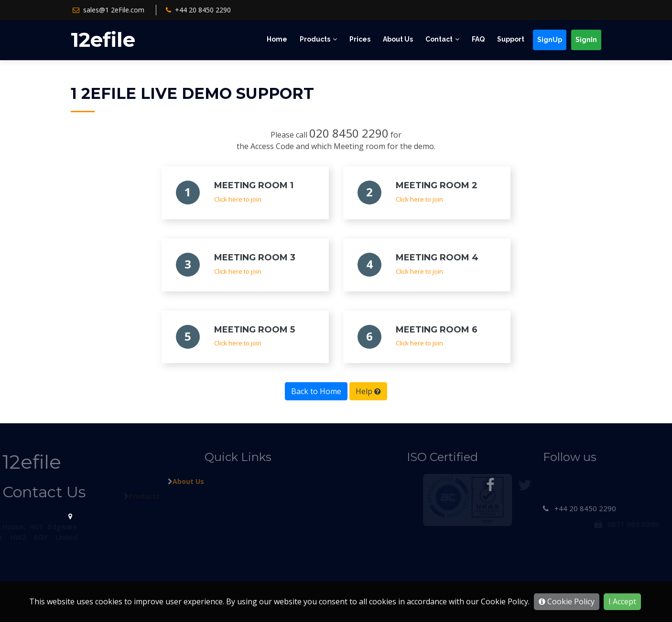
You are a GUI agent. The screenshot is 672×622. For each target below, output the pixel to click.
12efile (103, 40)
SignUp (550, 40)
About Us (398, 39)
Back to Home (316, 391)
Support (511, 39)
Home (277, 39)
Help (368, 391)
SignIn (586, 40)
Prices (360, 39)
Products (315, 39)
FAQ (478, 39)
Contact (439, 39)
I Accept (622, 601)
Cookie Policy (567, 601)
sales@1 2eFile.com (114, 10)
